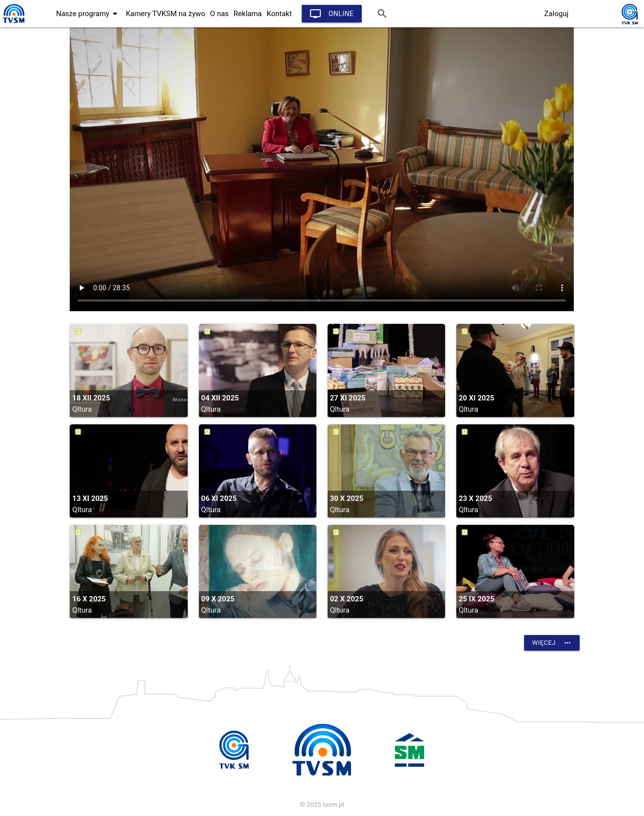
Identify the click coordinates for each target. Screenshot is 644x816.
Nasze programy (88, 14)
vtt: (322, 169)
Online (332, 14)
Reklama (248, 14)
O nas (219, 14)
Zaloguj (556, 14)
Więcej (552, 643)
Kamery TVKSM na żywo (166, 14)
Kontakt (279, 14)
